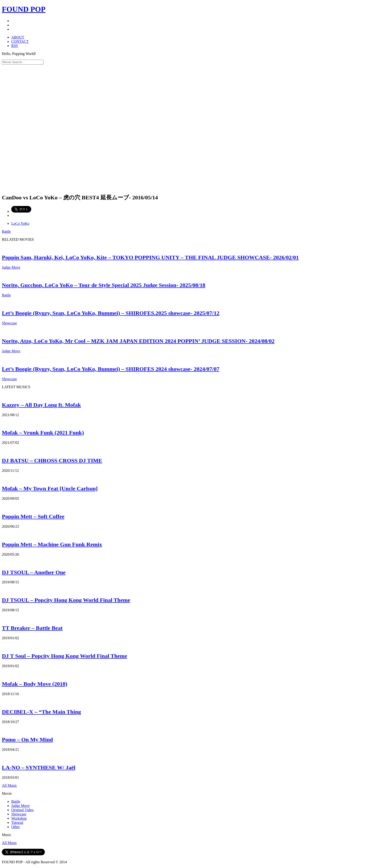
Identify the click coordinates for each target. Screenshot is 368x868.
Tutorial (17, 823)
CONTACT (20, 41)
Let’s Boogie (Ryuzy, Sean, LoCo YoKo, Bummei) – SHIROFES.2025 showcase (111, 313)
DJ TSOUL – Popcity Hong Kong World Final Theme (66, 600)
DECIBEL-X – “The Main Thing (41, 712)
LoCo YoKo (20, 223)
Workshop (19, 818)
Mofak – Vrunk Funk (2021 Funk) (43, 433)
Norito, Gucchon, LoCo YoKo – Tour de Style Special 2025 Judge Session (104, 285)
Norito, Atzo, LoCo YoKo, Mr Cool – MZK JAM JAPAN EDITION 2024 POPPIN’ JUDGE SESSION (138, 341)
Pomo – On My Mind (27, 740)
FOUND (24, 9)
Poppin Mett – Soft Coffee (33, 516)
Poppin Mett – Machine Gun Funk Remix (52, 544)
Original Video (22, 810)
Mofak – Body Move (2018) (35, 684)
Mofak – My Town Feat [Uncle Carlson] (50, 488)
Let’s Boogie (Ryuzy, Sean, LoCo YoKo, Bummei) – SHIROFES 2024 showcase (111, 369)
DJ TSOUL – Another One (34, 572)
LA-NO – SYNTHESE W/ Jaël (39, 767)
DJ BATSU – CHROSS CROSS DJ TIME (52, 461)
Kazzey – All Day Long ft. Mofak (41, 405)
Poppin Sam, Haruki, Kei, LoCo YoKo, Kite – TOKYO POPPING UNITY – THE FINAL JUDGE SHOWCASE (150, 257)
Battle (6, 231)
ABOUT (18, 37)
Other (15, 827)
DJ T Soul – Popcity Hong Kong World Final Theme (65, 656)
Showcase (9, 323)
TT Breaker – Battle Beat (32, 628)
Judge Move (11, 267)
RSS (15, 46)
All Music (9, 785)
